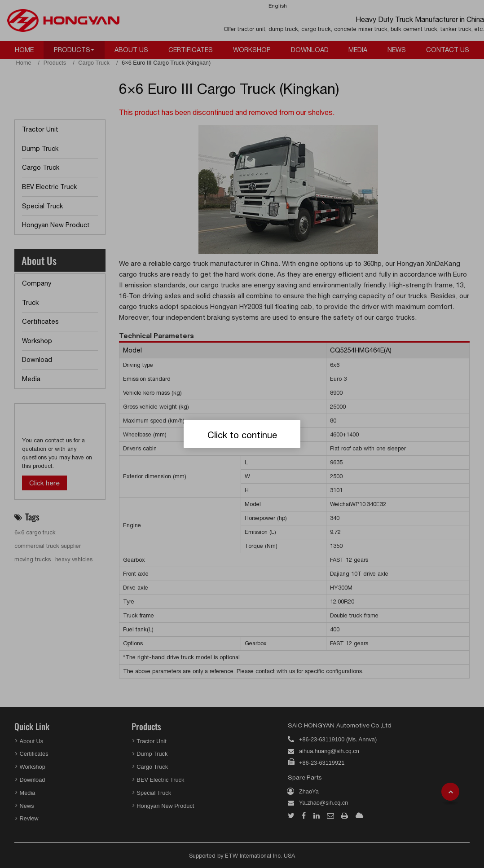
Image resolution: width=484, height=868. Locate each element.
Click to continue (242, 435)
